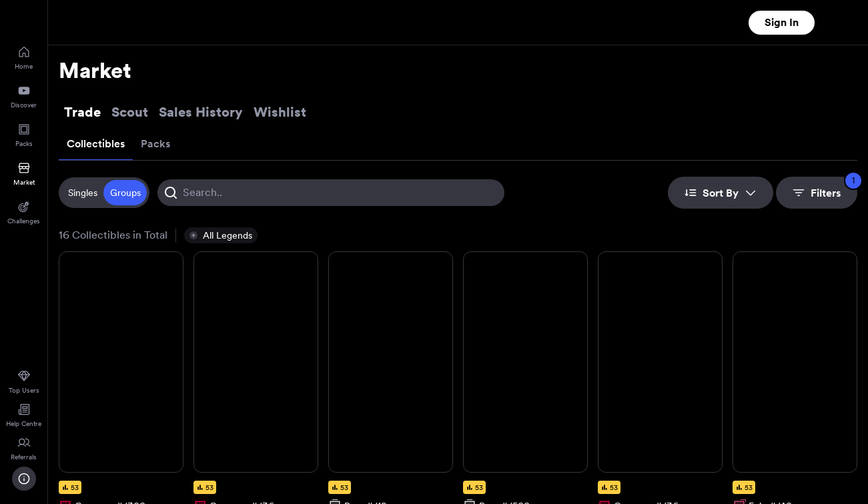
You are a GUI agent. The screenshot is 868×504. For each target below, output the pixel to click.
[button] (221, 235)
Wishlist (280, 112)
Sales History (201, 112)
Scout (130, 112)
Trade (82, 112)
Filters (825, 188)
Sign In (782, 22)
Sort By (721, 193)
